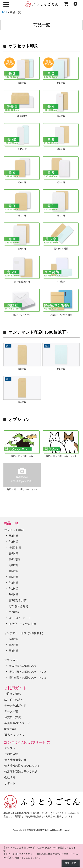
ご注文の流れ (13, 694)
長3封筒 (13, 536)
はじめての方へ (14, 700)
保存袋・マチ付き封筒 (22, 624)
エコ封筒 (14, 612)
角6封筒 (13, 571)
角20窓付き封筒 (18, 606)
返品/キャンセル (14, 735)
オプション (19, 420)
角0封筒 (13, 595)
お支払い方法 (13, 717)
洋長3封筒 (15, 548)
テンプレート (13, 748)
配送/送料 (10, 729)
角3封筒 (13, 583)
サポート (10, 783)
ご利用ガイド (15, 688)
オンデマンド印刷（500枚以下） (39, 332)
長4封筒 (13, 553)
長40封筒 (14, 559)
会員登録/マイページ (17, 723)
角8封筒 (13, 565)
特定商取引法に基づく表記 (21, 772)
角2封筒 (13, 542)
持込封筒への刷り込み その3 (27, 678)
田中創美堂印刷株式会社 (37, 830)
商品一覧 (11, 523)
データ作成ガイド (15, 705)
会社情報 (10, 777)
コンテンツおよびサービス (27, 742)
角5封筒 (13, 577)
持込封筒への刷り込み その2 (27, 672)
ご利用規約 (11, 754)
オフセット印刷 (23, 46)
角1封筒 (13, 589)
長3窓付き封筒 (18, 600)
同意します (71, 863)
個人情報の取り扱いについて (22, 766)
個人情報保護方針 (15, 760)
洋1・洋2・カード (20, 618)
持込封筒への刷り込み (22, 666)
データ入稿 (11, 711)
